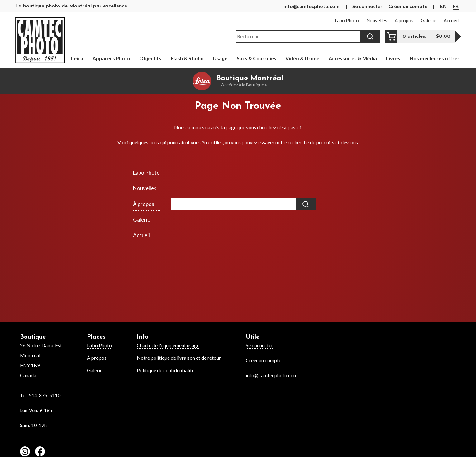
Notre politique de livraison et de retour (179, 358)
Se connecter (367, 6)
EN (444, 6)
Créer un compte (408, 6)
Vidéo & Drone (302, 58)
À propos (97, 358)
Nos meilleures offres (435, 58)
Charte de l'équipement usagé (168, 345)
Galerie (95, 370)
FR (456, 6)
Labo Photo (99, 345)
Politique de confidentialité (166, 370)
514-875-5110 (45, 395)
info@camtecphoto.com (312, 6)
